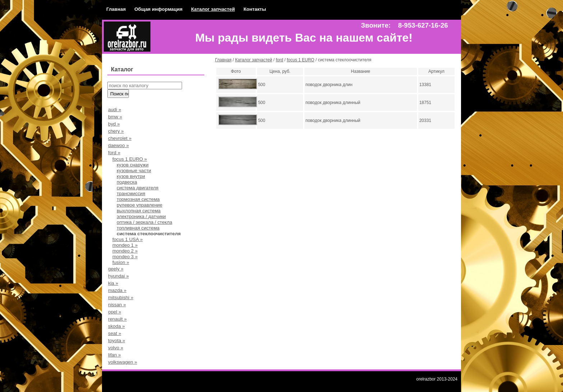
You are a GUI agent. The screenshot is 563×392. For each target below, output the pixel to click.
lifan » (115, 355)
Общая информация (158, 9)
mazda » (117, 290)
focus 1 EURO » (130, 159)
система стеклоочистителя (149, 234)
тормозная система (138, 199)
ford (280, 60)
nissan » (117, 305)
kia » (113, 283)
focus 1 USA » (127, 239)
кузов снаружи (133, 165)
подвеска (127, 182)
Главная (116, 9)
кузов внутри (131, 176)
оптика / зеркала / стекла (145, 222)
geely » (116, 269)
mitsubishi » (121, 297)
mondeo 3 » (125, 257)
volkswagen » (123, 362)
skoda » (117, 326)
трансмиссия (131, 193)
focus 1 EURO (301, 60)
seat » (115, 333)
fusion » (121, 262)
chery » (116, 131)
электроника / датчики (141, 216)
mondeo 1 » (125, 245)
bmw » (115, 117)
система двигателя (138, 188)
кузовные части (134, 171)
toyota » (117, 341)
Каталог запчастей (213, 9)
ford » (114, 153)
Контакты (255, 9)
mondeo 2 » (125, 251)
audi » (115, 110)
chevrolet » (120, 138)
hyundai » (118, 276)
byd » (114, 124)
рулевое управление (139, 205)
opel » (115, 312)
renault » (117, 319)
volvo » (116, 348)
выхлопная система (139, 211)
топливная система (138, 228)
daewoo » (118, 145)
